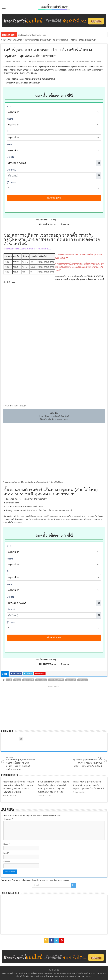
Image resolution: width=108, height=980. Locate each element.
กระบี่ (9, 680)
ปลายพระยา (71, 680)
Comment (8, 819)
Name (7, 844)
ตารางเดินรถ (52, 62)
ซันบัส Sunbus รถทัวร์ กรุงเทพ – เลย (32, 35)
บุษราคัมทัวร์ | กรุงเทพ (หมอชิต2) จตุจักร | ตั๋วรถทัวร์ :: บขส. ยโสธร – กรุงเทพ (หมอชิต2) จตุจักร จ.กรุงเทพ (21, 763)
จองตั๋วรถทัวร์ (45, 482)
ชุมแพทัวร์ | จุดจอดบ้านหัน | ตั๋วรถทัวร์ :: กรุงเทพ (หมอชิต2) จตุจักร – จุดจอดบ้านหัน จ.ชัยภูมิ (87, 762)
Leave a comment (82, 62)
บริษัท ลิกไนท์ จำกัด (64, 62)
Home (4, 40)
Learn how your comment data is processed (50, 880)
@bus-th (62, 224)
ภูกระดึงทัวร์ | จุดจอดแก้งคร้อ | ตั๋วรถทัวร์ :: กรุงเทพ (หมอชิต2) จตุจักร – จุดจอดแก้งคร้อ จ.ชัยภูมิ (88, 785)
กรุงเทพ (18, 680)
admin (8, 62)
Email (6, 853)
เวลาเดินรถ (83, 680)
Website (7, 862)
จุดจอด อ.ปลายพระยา (18, 40)
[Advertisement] (54, 707)
